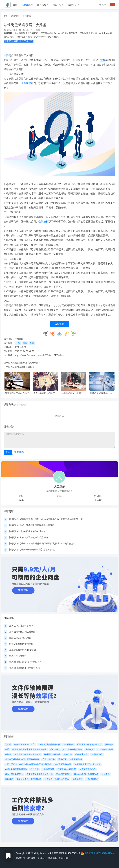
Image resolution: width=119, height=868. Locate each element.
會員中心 (42, 858)
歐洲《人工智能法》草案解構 (34, 537)
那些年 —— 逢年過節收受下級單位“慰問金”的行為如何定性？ (49, 543)
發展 (32, 343)
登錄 (8, 452)
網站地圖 (63, 858)
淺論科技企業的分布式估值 (33, 531)
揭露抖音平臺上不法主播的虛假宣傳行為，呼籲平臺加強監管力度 (51, 519)
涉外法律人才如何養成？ (21, 626)
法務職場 (27, 16)
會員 (102, 5)
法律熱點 (14, 519)
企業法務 (26, 83)
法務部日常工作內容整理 (17, 393)
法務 (6, 55)
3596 (21, 500)
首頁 (15, 5)
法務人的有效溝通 (18, 656)
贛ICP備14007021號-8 (70, 853)
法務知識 (27, 5)
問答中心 (58, 5)
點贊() (59, 324)
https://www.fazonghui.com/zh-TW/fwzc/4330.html (40, 355)
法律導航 (53, 858)
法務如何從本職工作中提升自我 (24, 668)
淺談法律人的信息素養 (20, 638)
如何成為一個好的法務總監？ (23, 632)
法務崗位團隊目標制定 (23, 367)
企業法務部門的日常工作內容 (45, 393)
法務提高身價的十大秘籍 (21, 644)
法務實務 (14, 525)
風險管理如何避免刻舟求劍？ (26, 363)
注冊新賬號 (19, 452)
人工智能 (59, 487)
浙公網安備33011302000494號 (100, 853)
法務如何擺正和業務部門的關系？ (26, 662)
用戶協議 (31, 858)
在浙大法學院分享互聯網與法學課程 (37, 525)
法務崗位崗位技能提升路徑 (74, 393)
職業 (25, 343)
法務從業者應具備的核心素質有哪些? (102, 393)
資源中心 (73, 5)
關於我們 (20, 858)
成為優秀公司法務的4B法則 (23, 650)
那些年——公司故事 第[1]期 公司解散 (37, 550)
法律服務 (43, 5)
